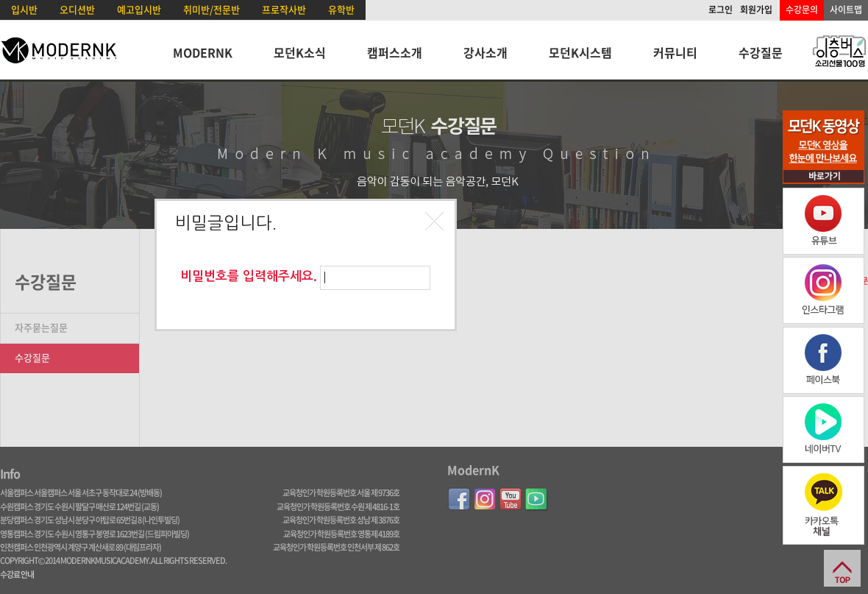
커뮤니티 (675, 52)
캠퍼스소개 (395, 52)
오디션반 (77, 9)
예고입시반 (139, 9)
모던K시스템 (580, 52)
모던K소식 (300, 52)
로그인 (721, 10)
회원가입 (756, 10)
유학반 (341, 9)
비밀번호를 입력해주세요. (249, 276)
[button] (436, 223)
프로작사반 (284, 9)
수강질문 (761, 52)
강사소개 (485, 52)
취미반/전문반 (211, 9)
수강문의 (802, 10)
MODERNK (203, 52)
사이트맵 (846, 10)
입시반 (24, 9)
